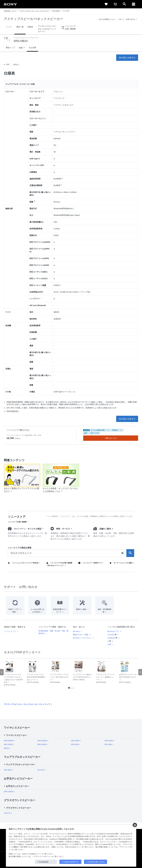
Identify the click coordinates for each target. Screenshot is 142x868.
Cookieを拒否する (71, 862)
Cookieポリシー (35, 854)
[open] (124, 4)
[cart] (115, 4)
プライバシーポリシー (43, 857)
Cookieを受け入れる (96, 862)
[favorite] (106, 4)
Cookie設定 (44, 862)
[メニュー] (134, 4)
